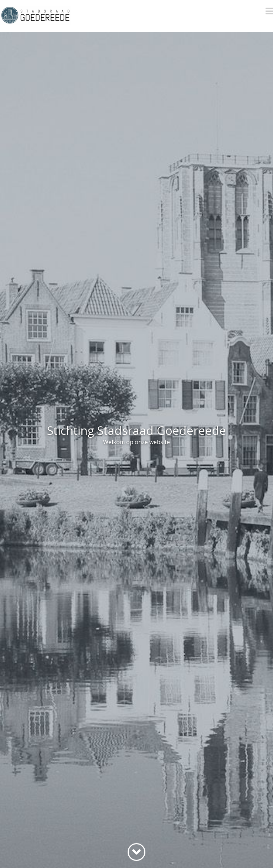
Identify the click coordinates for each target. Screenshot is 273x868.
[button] (269, 11)
